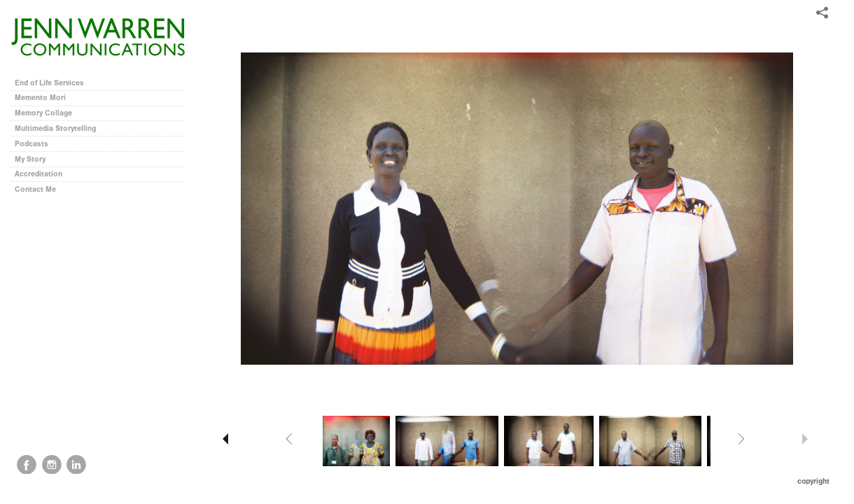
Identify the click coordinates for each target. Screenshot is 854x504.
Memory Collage (48, 113)
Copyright (813, 481)
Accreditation (38, 174)
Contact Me (35, 189)
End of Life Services (49, 83)
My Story (30, 159)
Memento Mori (40, 98)
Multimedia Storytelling (60, 128)
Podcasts (36, 144)
